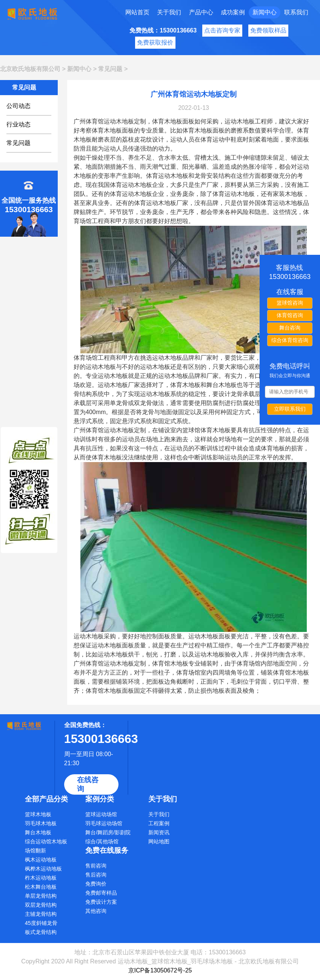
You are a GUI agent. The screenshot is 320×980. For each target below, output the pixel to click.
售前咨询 (96, 866)
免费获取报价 (155, 42)
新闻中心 (265, 12)
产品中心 (201, 12)
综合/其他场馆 (102, 841)
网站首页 (137, 12)
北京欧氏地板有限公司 (30, 69)
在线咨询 (88, 784)
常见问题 (110, 69)
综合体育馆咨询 (290, 340)
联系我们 (296, 12)
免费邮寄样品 (101, 893)
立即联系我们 (290, 409)
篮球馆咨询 (290, 303)
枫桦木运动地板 (43, 869)
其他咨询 (96, 911)
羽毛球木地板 (41, 823)
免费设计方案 (101, 902)
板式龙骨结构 (41, 932)
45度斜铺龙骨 (41, 923)
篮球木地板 (38, 814)
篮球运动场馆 (101, 814)
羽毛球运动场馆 (104, 823)
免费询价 (96, 884)
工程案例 (159, 823)
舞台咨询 (290, 328)
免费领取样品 (268, 30)
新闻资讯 (159, 832)
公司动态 (18, 106)
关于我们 (169, 12)
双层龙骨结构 (41, 905)
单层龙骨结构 (41, 896)
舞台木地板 (38, 832)
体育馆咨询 (290, 315)
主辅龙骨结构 (41, 914)
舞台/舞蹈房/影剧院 (108, 832)
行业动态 (18, 124)
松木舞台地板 (41, 887)
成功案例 (233, 12)
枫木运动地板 (41, 860)
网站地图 (159, 841)
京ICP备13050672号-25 (160, 970)
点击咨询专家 (222, 30)
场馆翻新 (35, 851)
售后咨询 (96, 875)
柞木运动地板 (41, 878)
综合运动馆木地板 (46, 841)
